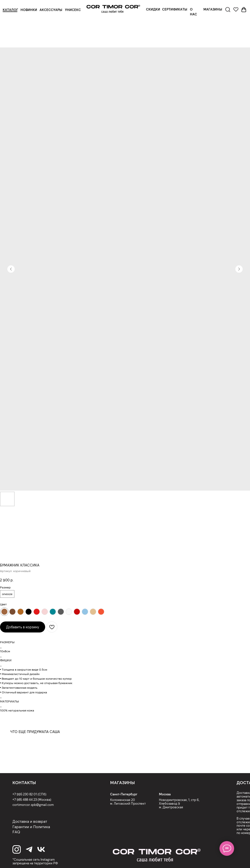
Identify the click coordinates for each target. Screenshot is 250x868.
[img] (113, 9)
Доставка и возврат (30, 821)
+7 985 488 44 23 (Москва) (32, 800)
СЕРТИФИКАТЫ (175, 9)
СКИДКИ (153, 9)
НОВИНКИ (29, 10)
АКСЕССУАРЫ (51, 10)
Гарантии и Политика (31, 827)
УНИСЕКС (73, 10)
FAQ (16, 832)
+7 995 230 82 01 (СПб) (29, 794)
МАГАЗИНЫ (213, 9)
